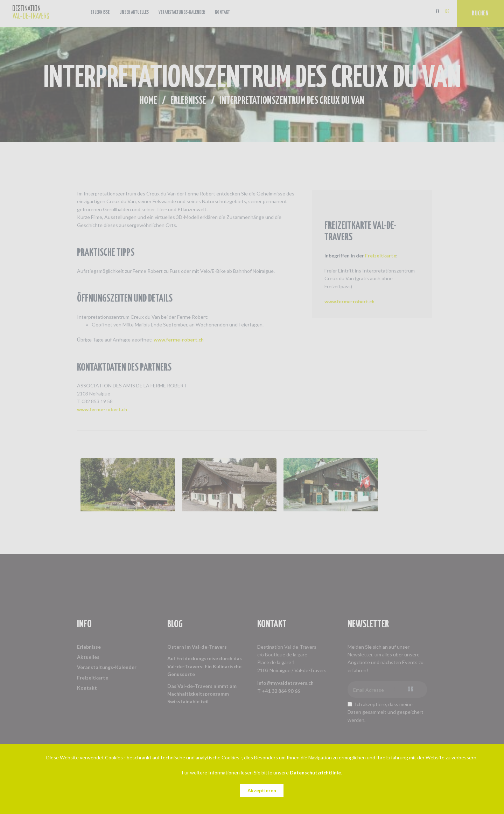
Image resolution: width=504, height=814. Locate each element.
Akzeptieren (262, 790)
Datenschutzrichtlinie (315, 772)
